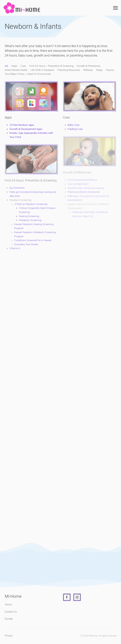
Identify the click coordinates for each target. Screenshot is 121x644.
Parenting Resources (69, 70)
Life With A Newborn (42, 70)
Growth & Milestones (89, 66)
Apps (14, 66)
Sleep (99, 70)
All (6, 66)
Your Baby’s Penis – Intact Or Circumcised (28, 74)
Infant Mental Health (16, 70)
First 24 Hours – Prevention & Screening (51, 66)
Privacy (9, 636)
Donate (9, 619)
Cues (23, 66)
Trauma (110, 70)
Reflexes (88, 70)
